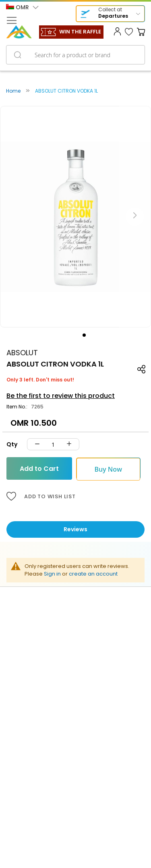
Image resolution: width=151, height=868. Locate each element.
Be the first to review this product (61, 396)
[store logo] (19, 32)
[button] (22, 8)
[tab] (75, 529)
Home (13, 91)
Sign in (52, 574)
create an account (93, 574)
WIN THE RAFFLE (80, 32)
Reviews (75, 529)
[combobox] (75, 55)
